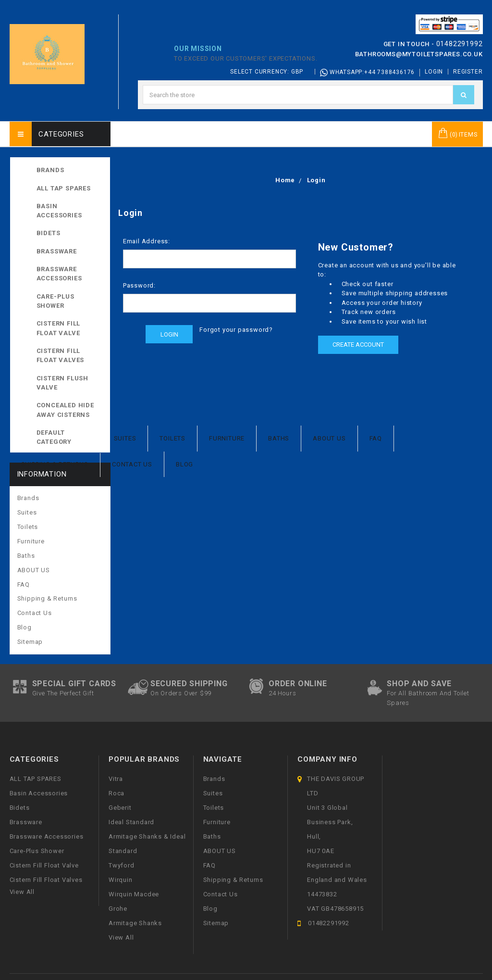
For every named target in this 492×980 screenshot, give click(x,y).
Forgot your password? (236, 330)
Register (468, 72)
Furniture (227, 438)
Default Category (70, 437)
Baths (279, 438)
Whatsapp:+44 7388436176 (367, 73)
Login (434, 72)
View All (121, 937)
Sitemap (30, 642)
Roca (117, 793)
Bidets (49, 233)
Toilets (172, 438)
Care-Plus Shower (55, 301)
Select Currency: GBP (270, 72)
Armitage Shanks (135, 923)
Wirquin (121, 880)
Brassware (57, 251)
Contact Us (132, 464)
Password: (139, 285)
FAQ (376, 438)
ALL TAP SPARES (70, 188)
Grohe (118, 909)
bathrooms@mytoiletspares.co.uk (419, 54)
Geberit (120, 808)
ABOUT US (329, 438)
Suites (125, 438)
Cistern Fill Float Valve (59, 328)
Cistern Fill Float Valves (61, 356)
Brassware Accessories (59, 274)
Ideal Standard (131, 822)
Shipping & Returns (55, 464)
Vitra (116, 779)
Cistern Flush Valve (62, 383)
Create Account (358, 345)
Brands (50, 170)
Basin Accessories (59, 211)
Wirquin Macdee (134, 894)
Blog (184, 464)
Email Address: (147, 241)
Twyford (122, 865)
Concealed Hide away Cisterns (65, 410)
